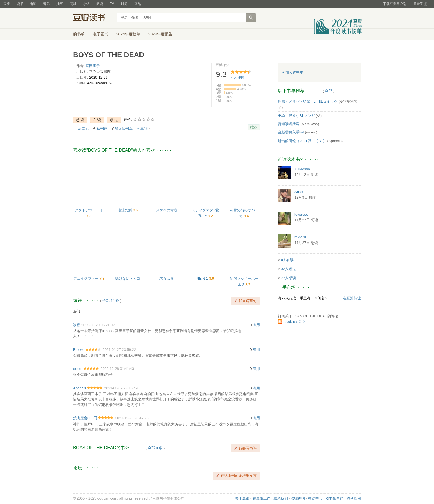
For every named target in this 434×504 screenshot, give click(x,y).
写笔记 (83, 129)
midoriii (300, 237)
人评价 (237, 77)
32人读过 (288, 269)
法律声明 (298, 498)
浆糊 (77, 325)
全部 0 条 (155, 448)
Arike (299, 192)
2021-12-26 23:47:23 (132, 418)
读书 (20, 4)
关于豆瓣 (242, 498)
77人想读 (288, 278)
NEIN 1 (203, 278)
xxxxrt (78, 369)
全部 (329, 91)
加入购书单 (124, 129)
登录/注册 (420, 4)
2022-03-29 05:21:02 (98, 325)
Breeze (79, 350)
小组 (86, 4)
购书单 (79, 34)
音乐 (46, 4)
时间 (124, 4)
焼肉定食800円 (85, 418)
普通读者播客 (289, 124)
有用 (256, 325)
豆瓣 (7, 4)
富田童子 (93, 66)
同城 (73, 4)
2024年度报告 (160, 34)
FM (112, 4)
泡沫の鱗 (125, 210)
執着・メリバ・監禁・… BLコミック (308, 101)
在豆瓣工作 (261, 498)
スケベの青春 (167, 210)
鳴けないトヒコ (128, 278)
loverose (301, 214)
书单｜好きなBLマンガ (296, 116)
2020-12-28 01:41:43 (117, 369)
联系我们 (281, 498)
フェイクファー (86, 278)
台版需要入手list (291, 132)
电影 (33, 4)
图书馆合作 (334, 498)
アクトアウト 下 (89, 210)
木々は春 (167, 278)
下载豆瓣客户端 (395, 4)
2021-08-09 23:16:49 (121, 388)
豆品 (138, 4)
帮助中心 (315, 498)
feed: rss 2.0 (294, 322)
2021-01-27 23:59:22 (119, 350)
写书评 (102, 129)
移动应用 (354, 498)
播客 (60, 4)
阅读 (100, 4)
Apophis (80, 388)
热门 (77, 311)
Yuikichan (302, 169)
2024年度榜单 (128, 34)
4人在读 (287, 260)
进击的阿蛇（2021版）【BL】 (302, 141)
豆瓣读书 (93, 18)
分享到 (142, 129)
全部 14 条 (111, 301)
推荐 (254, 127)
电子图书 (100, 34)
